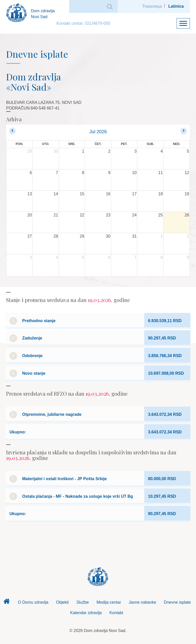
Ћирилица (152, 6)
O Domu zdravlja (33, 602)
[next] (184, 131)
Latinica (176, 6)
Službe (83, 602)
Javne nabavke (142, 602)
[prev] (12, 131)
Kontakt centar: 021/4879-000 (83, 23)
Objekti (62, 602)
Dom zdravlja (6, 603)
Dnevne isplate (177, 602)
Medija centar (109, 602)
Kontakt (116, 613)
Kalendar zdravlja (86, 613)
